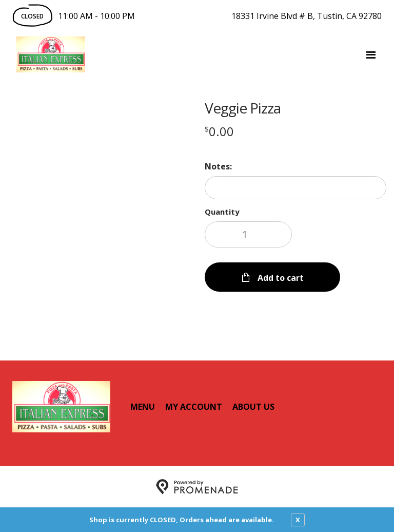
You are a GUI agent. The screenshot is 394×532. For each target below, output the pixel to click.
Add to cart (280, 277)
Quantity (222, 212)
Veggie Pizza (243, 108)
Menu (143, 406)
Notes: (218, 166)
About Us (253, 406)
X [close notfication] (298, 520)
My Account (194, 406)
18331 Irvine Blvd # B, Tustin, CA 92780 (307, 16)
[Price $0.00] (219, 131)
